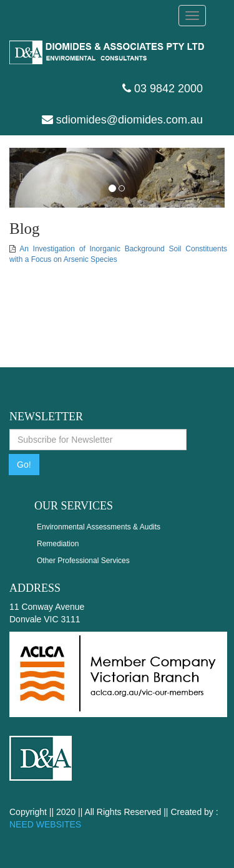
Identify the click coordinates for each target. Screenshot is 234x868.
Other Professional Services (83, 561)
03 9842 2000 (163, 89)
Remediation (58, 544)
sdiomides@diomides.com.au (122, 120)
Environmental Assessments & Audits (99, 527)
